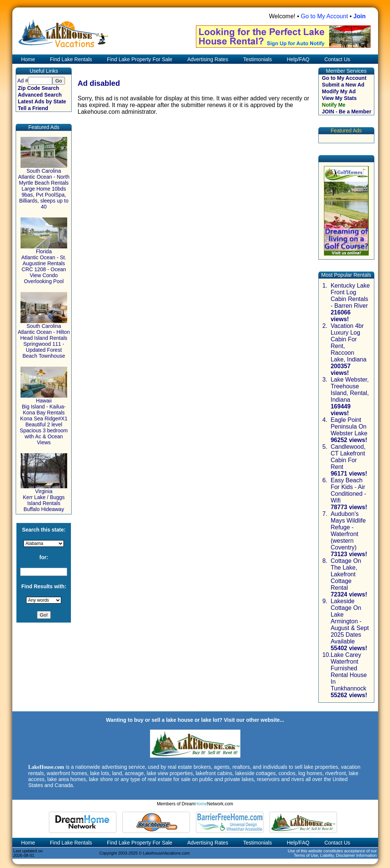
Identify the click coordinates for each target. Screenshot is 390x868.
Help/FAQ (298, 59)
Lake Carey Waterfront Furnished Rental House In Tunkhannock (349, 672)
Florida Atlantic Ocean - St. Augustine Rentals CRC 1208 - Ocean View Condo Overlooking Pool (44, 264)
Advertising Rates (208, 59)
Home (27, 59)
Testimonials (257, 59)
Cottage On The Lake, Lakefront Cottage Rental (346, 574)
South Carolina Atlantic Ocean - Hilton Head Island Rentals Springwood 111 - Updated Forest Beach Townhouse (44, 339)
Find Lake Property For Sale (140, 59)
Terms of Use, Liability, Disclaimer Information (335, 855)
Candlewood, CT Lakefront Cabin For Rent (348, 457)
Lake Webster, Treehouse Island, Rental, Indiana (350, 390)
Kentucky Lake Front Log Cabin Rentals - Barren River (350, 296)
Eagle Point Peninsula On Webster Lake (349, 427)
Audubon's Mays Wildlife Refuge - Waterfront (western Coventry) (348, 531)
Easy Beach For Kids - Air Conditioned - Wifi (348, 490)
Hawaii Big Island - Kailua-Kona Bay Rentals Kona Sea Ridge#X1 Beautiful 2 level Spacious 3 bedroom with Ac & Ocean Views (44, 419)
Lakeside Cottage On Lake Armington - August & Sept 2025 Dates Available (350, 621)
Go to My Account (324, 16)
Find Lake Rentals (71, 59)
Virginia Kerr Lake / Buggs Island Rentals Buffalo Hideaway (44, 498)
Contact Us (337, 59)
